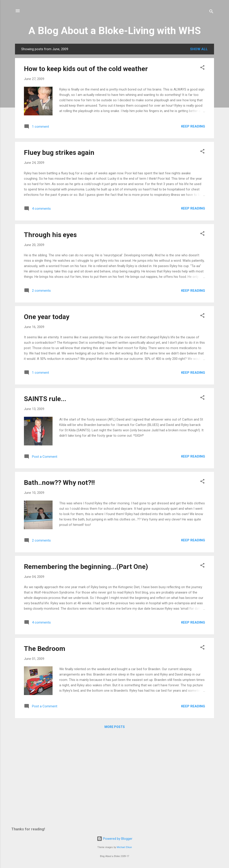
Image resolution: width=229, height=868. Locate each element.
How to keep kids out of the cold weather (86, 69)
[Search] (211, 12)
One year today (47, 317)
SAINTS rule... (45, 399)
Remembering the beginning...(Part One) (86, 567)
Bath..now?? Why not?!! (59, 483)
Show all (199, 49)
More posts (115, 727)
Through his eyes (50, 235)
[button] (202, 68)
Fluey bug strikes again (59, 152)
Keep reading (193, 126)
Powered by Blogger (115, 839)
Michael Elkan (124, 847)
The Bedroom (45, 649)
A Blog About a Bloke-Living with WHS (115, 31)
